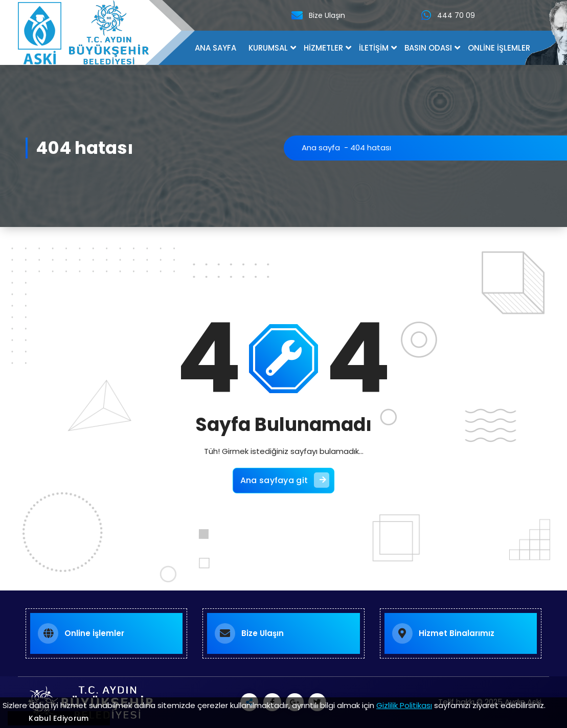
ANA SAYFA (216, 48)
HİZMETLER (323, 48)
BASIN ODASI (428, 48)
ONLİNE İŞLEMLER (499, 48)
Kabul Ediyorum (59, 718)
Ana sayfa (321, 147)
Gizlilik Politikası (404, 705)
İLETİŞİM (374, 48)
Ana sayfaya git (285, 480)
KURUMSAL (268, 48)
